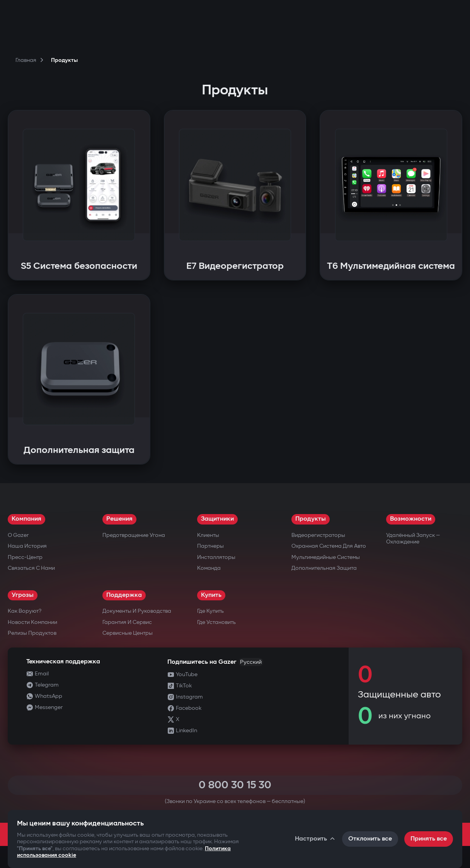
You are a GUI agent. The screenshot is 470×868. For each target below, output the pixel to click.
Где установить (216, 622)
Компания (26, 519)
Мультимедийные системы (326, 557)
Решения (119, 519)
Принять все (429, 839)
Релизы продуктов (32, 633)
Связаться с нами (31, 568)
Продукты (311, 519)
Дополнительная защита (324, 568)
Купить (211, 595)
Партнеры (210, 546)
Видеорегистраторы (318, 535)
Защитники (217, 519)
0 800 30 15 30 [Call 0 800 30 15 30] (235, 785)
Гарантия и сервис (127, 622)
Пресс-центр (25, 557)
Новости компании (32, 622)
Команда (209, 568)
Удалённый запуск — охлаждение (413, 539)
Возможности (411, 519)
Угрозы (23, 595)
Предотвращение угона (134, 535)
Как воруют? (25, 611)
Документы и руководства (137, 611)
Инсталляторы (216, 557)
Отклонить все (370, 839)
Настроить (315, 839)
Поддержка (124, 595)
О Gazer (18, 535)
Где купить (210, 611)
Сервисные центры (128, 633)
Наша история (27, 546)
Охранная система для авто (329, 546)
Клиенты (208, 535)
